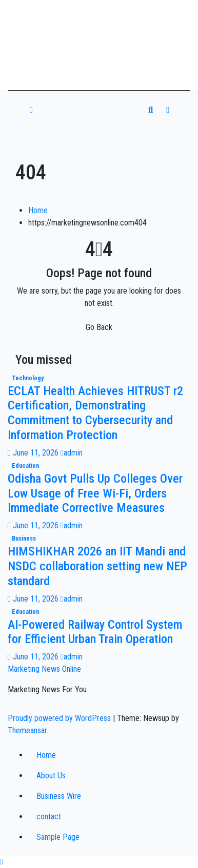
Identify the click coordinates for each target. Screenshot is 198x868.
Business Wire (59, 796)
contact (49, 817)
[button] (151, 110)
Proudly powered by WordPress (60, 718)
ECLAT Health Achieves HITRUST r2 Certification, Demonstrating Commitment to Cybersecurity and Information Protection (95, 413)
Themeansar (27, 730)
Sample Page (58, 837)
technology (28, 378)
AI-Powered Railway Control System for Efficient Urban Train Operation (95, 632)
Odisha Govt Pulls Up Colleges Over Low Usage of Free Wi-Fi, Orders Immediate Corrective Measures (95, 493)
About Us (51, 776)
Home (38, 210)
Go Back (99, 327)
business (24, 539)
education (25, 466)
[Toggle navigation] (94, 110)
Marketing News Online (44, 669)
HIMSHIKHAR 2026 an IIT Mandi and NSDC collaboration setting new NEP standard (97, 566)
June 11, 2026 (37, 453)
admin (72, 453)
